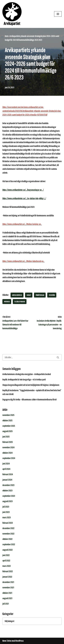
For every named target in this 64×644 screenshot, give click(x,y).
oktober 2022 (7, 539)
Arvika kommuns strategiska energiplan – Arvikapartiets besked (27, 374)
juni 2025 (6, 437)
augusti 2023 (8, 501)
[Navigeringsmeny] (58, 14)
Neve (4, 641)
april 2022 (6, 561)
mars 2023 (7, 517)
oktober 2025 (7, 420)
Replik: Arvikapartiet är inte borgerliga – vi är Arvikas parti (24, 380)
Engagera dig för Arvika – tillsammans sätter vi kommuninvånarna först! (29, 400)
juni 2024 (6, 464)
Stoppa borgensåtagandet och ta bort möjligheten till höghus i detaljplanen (31, 385)
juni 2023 (6, 512)
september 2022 (9, 544)
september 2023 (9, 496)
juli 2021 (6, 604)
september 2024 (9, 458)
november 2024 (8, 447)
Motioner (7, 302)
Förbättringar (40, 295)
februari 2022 (8, 571)
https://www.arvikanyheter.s (13, 198)
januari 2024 (7, 480)
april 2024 (6, 469)
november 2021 (8, 587)
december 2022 (8, 528)
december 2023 (8, 485)
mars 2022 (7, 566)
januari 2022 (7, 577)
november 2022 (8, 534)
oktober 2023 (7, 490)
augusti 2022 (8, 550)
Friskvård (52, 295)
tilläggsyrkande (20, 302)
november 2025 (8, 415)
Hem (6, 36)
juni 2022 (6, 555)
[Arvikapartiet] (12, 14)
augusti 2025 (8, 431)
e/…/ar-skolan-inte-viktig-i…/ (35, 198)
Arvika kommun (17, 295)
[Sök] (28, 357)
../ (43, 190)
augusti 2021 (7, 598)
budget (29, 295)
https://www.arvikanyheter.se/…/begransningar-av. (22, 190)
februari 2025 (8, 442)
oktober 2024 (7, 453)
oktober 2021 (7, 593)
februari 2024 (8, 474)
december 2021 (8, 582)
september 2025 (9, 426)
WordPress (19, 641)
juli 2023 (6, 507)
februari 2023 (8, 523)
